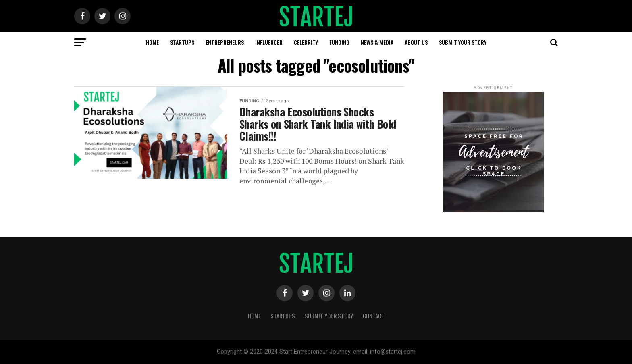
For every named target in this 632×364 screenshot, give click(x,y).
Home (152, 42)
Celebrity (306, 42)
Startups (182, 42)
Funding (339, 42)
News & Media (377, 42)
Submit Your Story (463, 42)
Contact (374, 316)
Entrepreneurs (225, 42)
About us (416, 42)
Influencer (269, 42)
